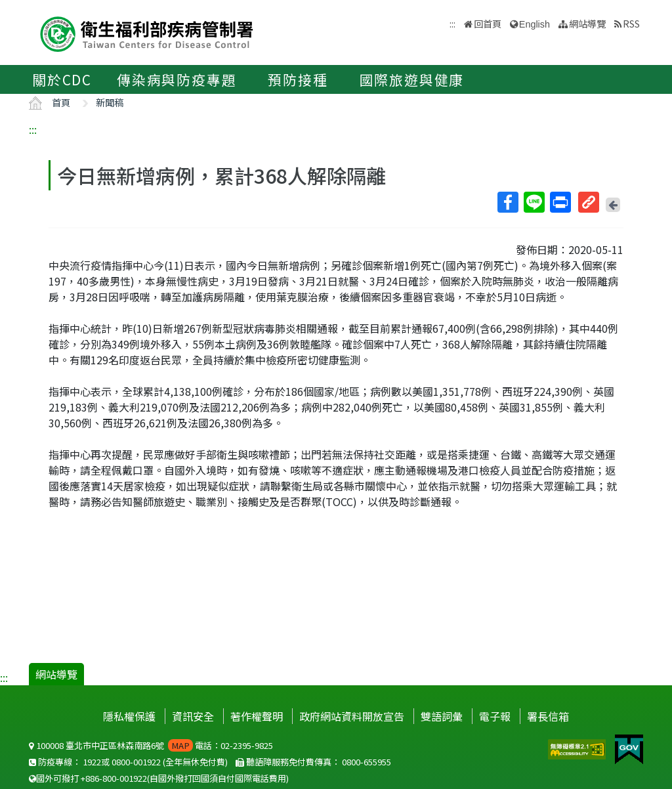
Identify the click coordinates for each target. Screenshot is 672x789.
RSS (631, 23)
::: (33, 129)
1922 (92, 762)
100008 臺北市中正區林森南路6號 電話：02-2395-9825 (151, 745)
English (535, 24)
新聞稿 (110, 102)
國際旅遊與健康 (412, 79)
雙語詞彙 (442, 716)
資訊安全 (193, 716)
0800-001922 (136, 762)
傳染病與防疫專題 (177, 79)
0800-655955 (367, 762)
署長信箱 (548, 716)
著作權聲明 (257, 716)
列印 (560, 202)
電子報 (495, 716)
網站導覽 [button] (587, 23)
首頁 (61, 102)
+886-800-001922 (114, 778)
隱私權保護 (129, 716)
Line (534, 202)
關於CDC (62, 79)
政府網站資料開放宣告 (352, 716)
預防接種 (298, 79)
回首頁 (488, 23)
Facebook (507, 202)
